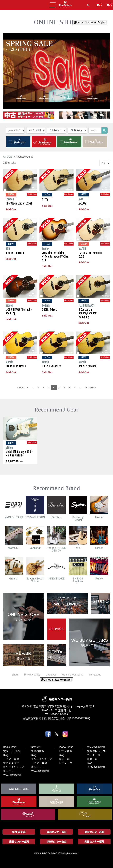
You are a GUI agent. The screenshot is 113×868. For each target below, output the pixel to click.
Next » (92, 387)
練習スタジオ (11, 763)
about (15, 675)
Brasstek (36, 747)
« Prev (21, 387)
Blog (6, 755)
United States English (90, 22)
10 (75, 387)
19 (86, 387)
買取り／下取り (12, 751)
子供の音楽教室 (96, 767)
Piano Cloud (66, 747)
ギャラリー (10, 771)
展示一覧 (64, 759)
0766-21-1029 (60, 714)
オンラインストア (14, 767)
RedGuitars (10, 747)
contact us (95, 675)
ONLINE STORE (57, 22)
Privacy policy (32, 675)
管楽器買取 (38, 751)
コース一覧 (94, 755)
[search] (104, 130)
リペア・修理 (11, 759)
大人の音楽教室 (12, 775)
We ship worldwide (72, 675)
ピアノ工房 (66, 763)
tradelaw (51, 675)
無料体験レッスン (98, 751)
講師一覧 (92, 759)
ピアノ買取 (66, 751)
